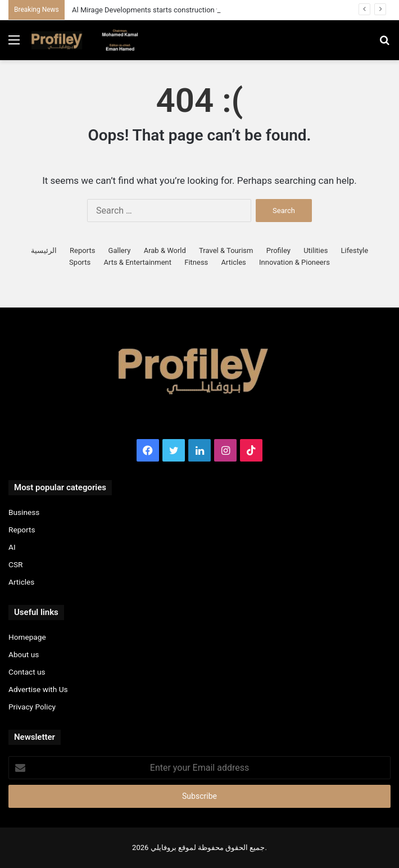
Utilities (316, 250)
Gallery (120, 250)
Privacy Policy (32, 707)
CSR (15, 564)
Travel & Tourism (226, 250)
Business (24, 512)
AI (12, 547)
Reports (82, 250)
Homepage (27, 637)
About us (24, 654)
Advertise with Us (38, 689)
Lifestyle (355, 250)
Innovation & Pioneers (294, 262)
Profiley (278, 250)
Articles (234, 262)
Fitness (196, 262)
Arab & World (165, 250)
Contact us (27, 672)
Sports (80, 262)
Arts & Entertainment (137, 262)
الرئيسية (44, 250)
